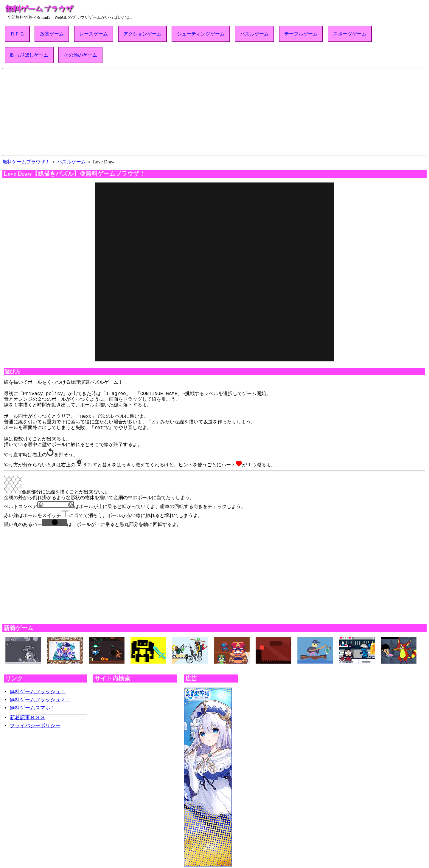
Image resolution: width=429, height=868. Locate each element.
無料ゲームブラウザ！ (26, 162)
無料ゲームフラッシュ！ (38, 688)
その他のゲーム (80, 55)
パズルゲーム (254, 34)
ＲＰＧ (17, 34)
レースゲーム (94, 34)
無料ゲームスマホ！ (33, 704)
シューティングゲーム (201, 34)
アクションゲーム (142, 34)
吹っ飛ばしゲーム (29, 55)
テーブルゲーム (301, 34)
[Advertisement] (214, 111)
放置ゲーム (52, 34)
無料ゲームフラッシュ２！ (40, 696)
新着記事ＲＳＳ (28, 714)
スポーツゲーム (350, 34)
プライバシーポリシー (35, 722)
